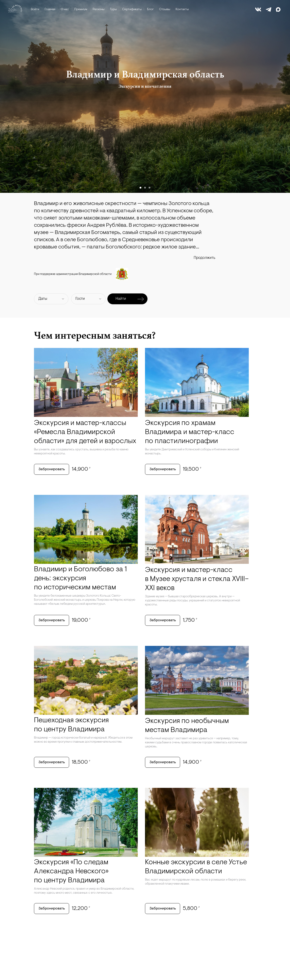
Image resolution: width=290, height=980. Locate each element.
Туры (113, 9)
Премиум (81, 9)
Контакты (182, 9)
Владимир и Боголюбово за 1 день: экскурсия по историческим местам (80, 579)
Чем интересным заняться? (95, 335)
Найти (130, 299)
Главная (50, 9)
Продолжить (204, 258)
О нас (65, 9)
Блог (150, 9)
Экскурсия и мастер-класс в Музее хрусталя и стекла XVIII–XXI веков (197, 579)
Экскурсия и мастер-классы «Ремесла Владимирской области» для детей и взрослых (85, 432)
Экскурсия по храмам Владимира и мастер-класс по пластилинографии (190, 432)
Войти (35, 9)
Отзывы (165, 9)
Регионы (99, 9)
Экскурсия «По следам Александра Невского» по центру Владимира (71, 871)
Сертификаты (132, 9)
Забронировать (52, 469)
